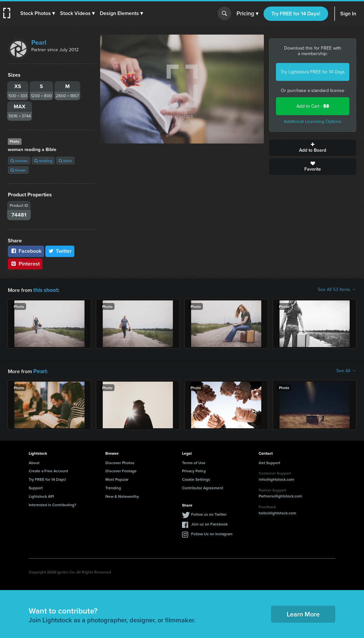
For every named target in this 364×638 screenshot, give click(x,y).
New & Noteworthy (122, 495)
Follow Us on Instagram (212, 532)
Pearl (39, 42)
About (34, 461)
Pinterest (25, 264)
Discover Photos (120, 461)
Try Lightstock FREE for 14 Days (313, 72)
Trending (113, 486)
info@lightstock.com (276, 478)
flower (18, 170)
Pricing (247, 14)
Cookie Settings (196, 478)
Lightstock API (41, 495)
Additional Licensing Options (313, 122)
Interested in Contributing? (53, 503)
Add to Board (313, 148)
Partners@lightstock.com (280, 495)
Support (36, 486)
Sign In (348, 14)
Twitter (60, 251)
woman (19, 161)
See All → (346, 370)
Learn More (303, 613)
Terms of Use (194, 461)
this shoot (45, 289)
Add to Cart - (313, 106)
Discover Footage (121, 470)
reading (43, 161)
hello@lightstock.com (277, 512)
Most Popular (117, 478)
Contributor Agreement (203, 486)
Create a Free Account (48, 470)
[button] (38, 13)
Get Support (269, 461)
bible (65, 161)
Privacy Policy (194, 470)
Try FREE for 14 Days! (296, 14)
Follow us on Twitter (209, 513)
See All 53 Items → (337, 290)
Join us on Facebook (209, 523)
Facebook (26, 251)
